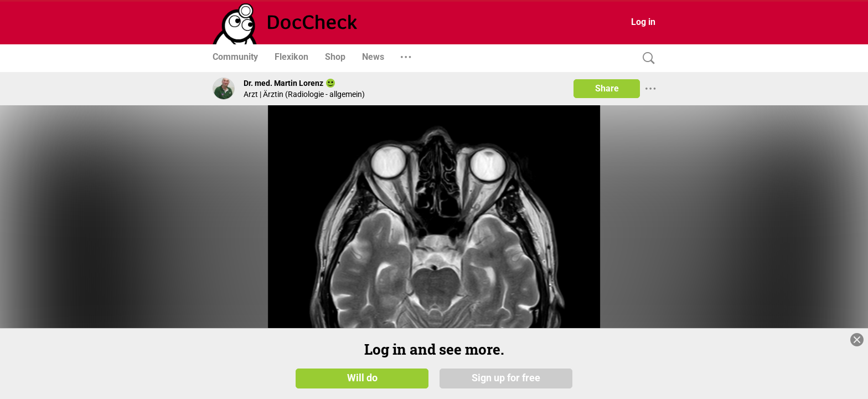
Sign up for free (506, 378)
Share (607, 88)
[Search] (646, 58)
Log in (643, 22)
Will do (362, 378)
